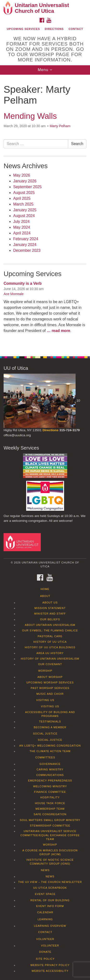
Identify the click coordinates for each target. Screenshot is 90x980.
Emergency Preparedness (50, 781)
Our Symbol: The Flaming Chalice (50, 630)
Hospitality (50, 797)
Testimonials (50, 722)
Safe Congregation (50, 814)
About (45, 596)
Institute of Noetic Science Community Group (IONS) (50, 862)
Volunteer (45, 939)
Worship (45, 671)
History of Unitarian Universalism (50, 659)
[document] (45, 213)
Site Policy (45, 959)
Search (77, 144)
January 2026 (25, 181)
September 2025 (27, 187)
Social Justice (45, 734)
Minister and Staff (50, 614)
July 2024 (21, 222)
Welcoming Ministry (50, 786)
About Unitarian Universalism (50, 625)
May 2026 (22, 175)
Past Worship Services (50, 688)
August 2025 (24, 193)
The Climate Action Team (50, 751)
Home (45, 589)
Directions (54, 29)
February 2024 (26, 239)
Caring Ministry (50, 769)
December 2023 (27, 250)
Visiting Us (45, 700)
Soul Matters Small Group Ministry (50, 820)
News (45, 870)
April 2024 (22, 233)
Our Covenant (50, 664)
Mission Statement (50, 608)
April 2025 (22, 198)
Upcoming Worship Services (50, 682)
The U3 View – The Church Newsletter (50, 882)
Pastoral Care (50, 636)
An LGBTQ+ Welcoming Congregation (50, 746)
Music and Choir (50, 694)
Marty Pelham (60, 126)
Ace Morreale (14, 294)
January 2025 (25, 210)
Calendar (45, 912)
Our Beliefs (50, 619)
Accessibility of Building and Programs (50, 714)
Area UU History (50, 653)
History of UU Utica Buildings (50, 647)
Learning (45, 919)
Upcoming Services (23, 29)
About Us (50, 603)
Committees (45, 757)
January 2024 (25, 245)
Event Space (45, 894)
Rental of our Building (50, 900)
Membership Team (50, 809)
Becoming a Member (50, 727)
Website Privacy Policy (50, 965)
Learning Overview (50, 926)
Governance (50, 764)
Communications (50, 775)
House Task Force (50, 803)
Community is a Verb (23, 283)
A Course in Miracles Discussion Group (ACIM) (50, 852)
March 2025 (23, 204)
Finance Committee (50, 792)
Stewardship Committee (50, 826)
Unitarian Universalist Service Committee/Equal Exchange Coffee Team (50, 835)
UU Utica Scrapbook (50, 888)
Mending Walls (30, 116)
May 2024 (22, 227)
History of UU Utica (50, 642)
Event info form (50, 906)
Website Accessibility (50, 971)
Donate (45, 952)
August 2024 (24, 216)
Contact (76, 29)
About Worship (50, 677)
